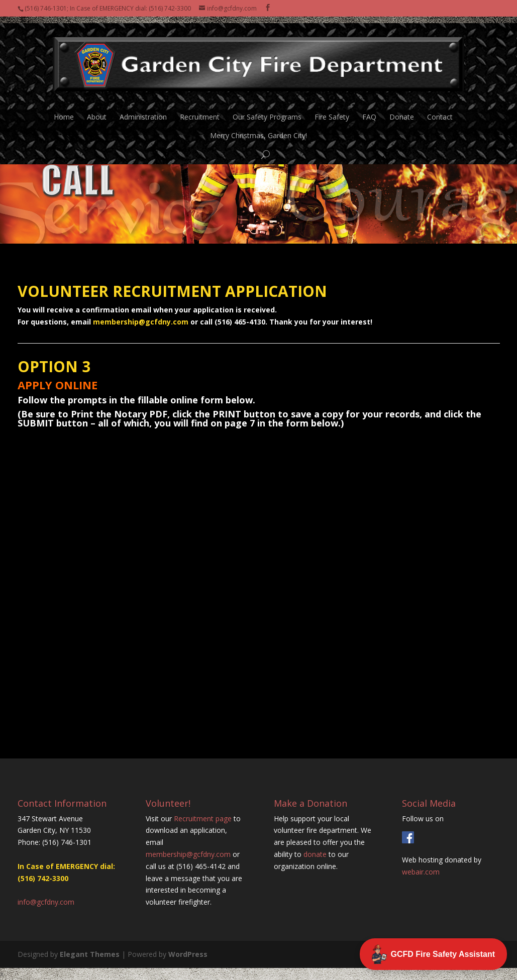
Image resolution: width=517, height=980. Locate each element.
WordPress (188, 954)
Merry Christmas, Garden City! (258, 129)
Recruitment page (203, 819)
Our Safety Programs (267, 111)
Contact (440, 111)
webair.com (421, 872)
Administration (143, 111)
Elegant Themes (90, 954)
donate (315, 854)
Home (64, 111)
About (97, 111)
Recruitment (200, 111)
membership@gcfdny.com (141, 322)
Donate (402, 111)
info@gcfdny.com (46, 902)
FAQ (369, 111)
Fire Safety (332, 111)
